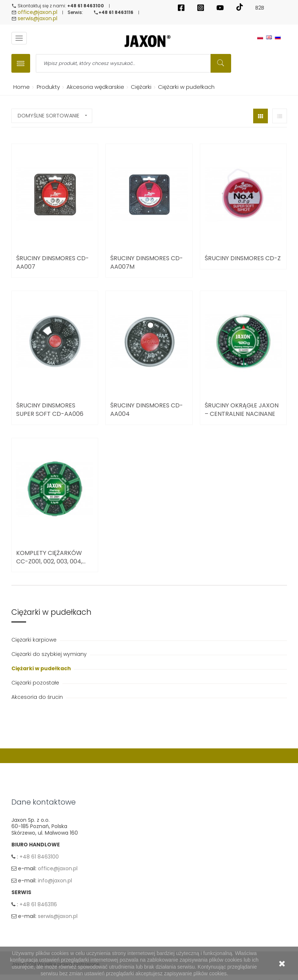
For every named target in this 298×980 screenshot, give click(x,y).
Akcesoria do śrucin (38, 698)
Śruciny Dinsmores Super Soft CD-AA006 (50, 411)
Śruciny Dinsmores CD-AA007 (53, 263)
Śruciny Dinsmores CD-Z (243, 259)
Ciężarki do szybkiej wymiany (50, 655)
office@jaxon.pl (37, 12)
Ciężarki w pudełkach (42, 669)
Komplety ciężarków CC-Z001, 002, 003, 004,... (51, 558)
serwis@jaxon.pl (37, 19)
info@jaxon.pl (55, 882)
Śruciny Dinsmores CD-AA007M (147, 263)
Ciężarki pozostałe (36, 683)
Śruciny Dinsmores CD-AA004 (147, 411)
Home (20, 88)
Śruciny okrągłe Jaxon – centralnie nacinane (242, 411)
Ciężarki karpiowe (35, 640)
